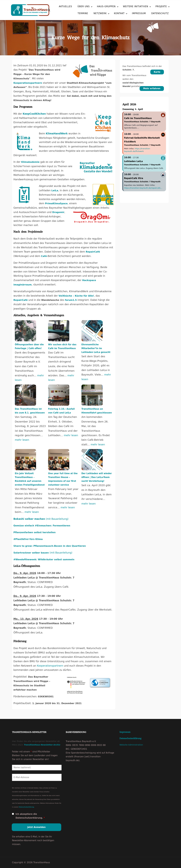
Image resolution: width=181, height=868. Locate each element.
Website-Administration (131, 745)
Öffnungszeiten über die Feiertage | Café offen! (29, 346)
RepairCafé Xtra (134, 178)
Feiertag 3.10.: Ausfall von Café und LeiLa (61, 411)
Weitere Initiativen (135, 6)
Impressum (132, 13)
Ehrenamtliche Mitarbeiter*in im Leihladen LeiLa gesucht (96, 348)
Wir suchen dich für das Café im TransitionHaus (62, 346)
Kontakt (112, 13)
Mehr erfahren (152, 89)
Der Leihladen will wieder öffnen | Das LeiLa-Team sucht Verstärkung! (97, 477)
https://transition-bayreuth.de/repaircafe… (143, 188)
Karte (157, 72)
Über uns (84, 6)
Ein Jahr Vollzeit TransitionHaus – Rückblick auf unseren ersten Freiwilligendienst (30, 479)
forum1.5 (71, 300)
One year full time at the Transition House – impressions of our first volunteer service (63, 479)
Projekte (161, 6)
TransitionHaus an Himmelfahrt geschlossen (97, 411)
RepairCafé (93, 252)
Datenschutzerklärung (26, 807)
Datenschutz (153, 13)
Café (44, 256)
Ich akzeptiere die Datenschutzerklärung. (30, 816)
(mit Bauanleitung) (41, 519)
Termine (76, 13)
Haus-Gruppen (106, 6)
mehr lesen (22, 440)
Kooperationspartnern (50, 666)
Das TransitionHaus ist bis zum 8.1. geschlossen (30, 411)
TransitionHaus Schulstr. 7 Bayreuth (142, 122)
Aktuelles (65, 6)
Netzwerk (93, 13)
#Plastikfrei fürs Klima (28, 539)
